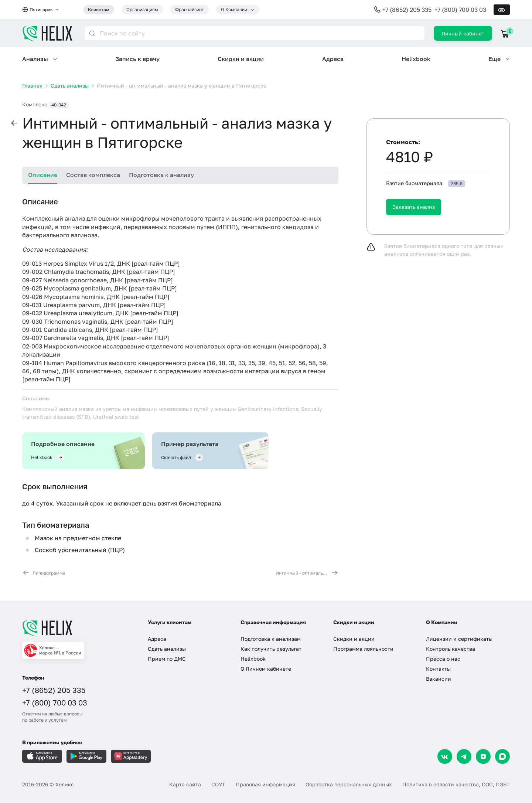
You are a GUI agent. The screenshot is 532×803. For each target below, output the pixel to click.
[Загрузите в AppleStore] (42, 756)
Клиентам (99, 9)
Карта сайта (185, 784)
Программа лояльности (363, 649)
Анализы (35, 59)
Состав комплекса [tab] (93, 175)
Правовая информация (265, 784)
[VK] (445, 756)
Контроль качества (451, 649)
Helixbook (416, 59)
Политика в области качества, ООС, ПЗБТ (456, 784)
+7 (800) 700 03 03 (460, 10)
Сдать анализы (167, 649)
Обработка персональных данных (349, 784)
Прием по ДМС (167, 659)
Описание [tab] (43, 175)
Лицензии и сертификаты (459, 639)
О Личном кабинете (266, 669)
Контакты (438, 669)
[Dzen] (483, 756)
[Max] (502, 756)
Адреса (333, 59)
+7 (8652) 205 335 (407, 10)
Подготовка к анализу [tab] (161, 175)
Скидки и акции (241, 59)
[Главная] (78, 628)
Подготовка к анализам (271, 639)
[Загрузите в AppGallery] (131, 756)
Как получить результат (271, 649)
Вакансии (439, 679)
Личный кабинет (463, 33)
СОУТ (218, 784)
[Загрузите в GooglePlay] (86, 756)
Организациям (142, 9)
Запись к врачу (137, 59)
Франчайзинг (190, 9)
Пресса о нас (443, 659)
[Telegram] (464, 756)
